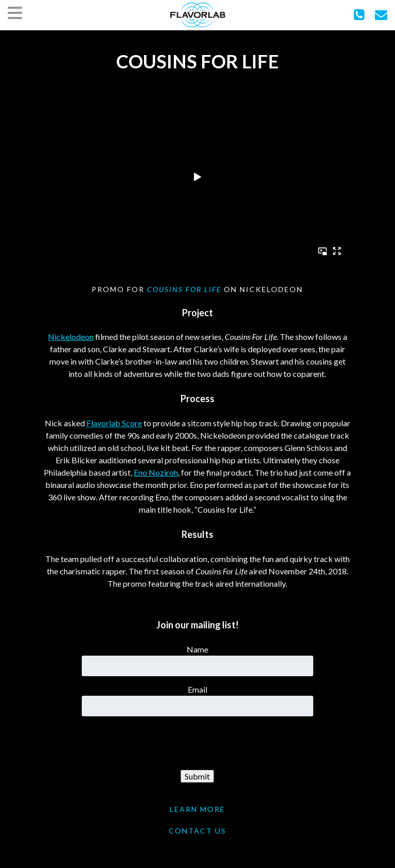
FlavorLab (198, 15)
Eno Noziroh (156, 472)
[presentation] (197, 744)
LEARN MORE (197, 809)
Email (197, 689)
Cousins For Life (184, 289)
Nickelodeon (71, 337)
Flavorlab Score (114, 423)
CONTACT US (197, 831)
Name (197, 649)
